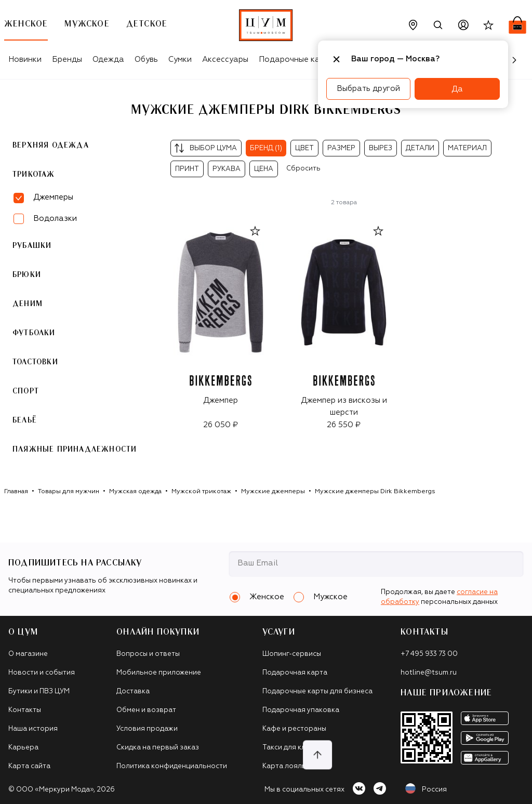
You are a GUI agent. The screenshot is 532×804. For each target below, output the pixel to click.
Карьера (23, 748)
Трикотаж (34, 175)
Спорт (26, 391)
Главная (16, 492)
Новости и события (42, 673)
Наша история (33, 729)
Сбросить (303, 169)
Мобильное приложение (159, 673)
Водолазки (55, 219)
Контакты (25, 710)
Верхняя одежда (51, 146)
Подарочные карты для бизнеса (317, 691)
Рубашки (32, 246)
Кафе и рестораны (294, 729)
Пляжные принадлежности (75, 450)
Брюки (27, 275)
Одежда (108, 60)
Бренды (67, 60)
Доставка (133, 691)
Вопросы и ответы (148, 654)
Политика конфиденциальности (172, 766)
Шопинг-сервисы (292, 654)
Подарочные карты (296, 60)
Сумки (180, 60)
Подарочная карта (295, 673)
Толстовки (35, 362)
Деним (28, 304)
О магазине (28, 654)
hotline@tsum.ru (429, 673)
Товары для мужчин (69, 492)
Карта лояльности (294, 766)
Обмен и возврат (146, 710)
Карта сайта (29, 766)
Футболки (34, 333)
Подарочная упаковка (301, 710)
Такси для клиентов (296, 748)
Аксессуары (225, 60)
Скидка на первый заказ (158, 748)
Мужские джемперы (273, 492)
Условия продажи (147, 729)
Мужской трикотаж (201, 492)
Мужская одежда (135, 492)
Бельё (25, 420)
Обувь (146, 60)
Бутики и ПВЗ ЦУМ (39, 691)
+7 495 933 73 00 (429, 654)
